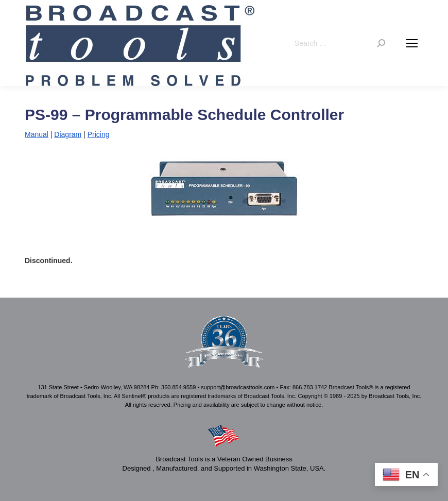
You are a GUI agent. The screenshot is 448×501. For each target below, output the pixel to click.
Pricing (99, 134)
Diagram (68, 134)
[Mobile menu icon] (412, 43)
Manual (37, 134)
